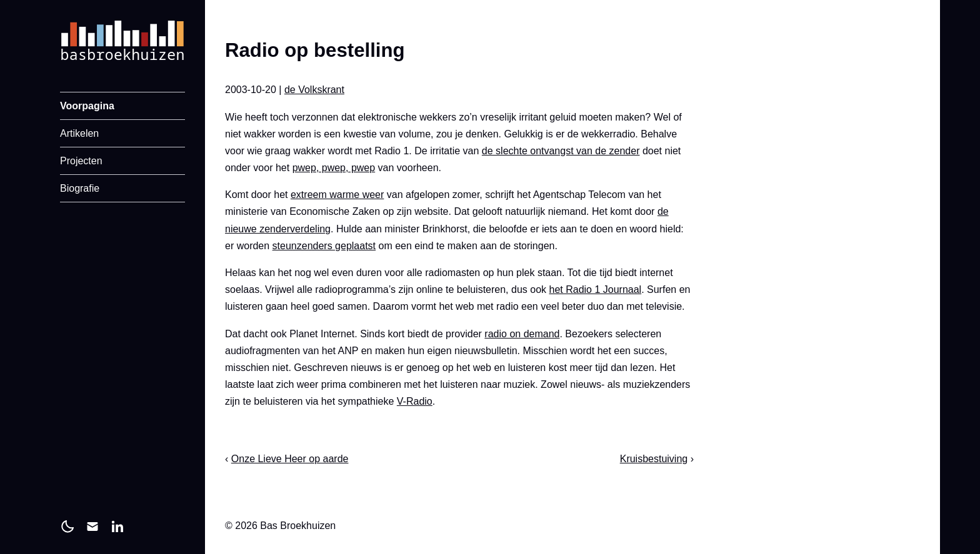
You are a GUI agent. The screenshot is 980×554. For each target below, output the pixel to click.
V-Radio (415, 401)
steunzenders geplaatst (324, 246)
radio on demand (522, 334)
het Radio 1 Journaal (596, 289)
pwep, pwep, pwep (334, 168)
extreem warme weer (337, 195)
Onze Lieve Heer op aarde (290, 459)
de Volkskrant (314, 90)
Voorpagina (87, 106)
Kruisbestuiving (654, 459)
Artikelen (79, 133)
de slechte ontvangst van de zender (561, 151)
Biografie (80, 188)
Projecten (81, 161)
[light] (67, 527)
